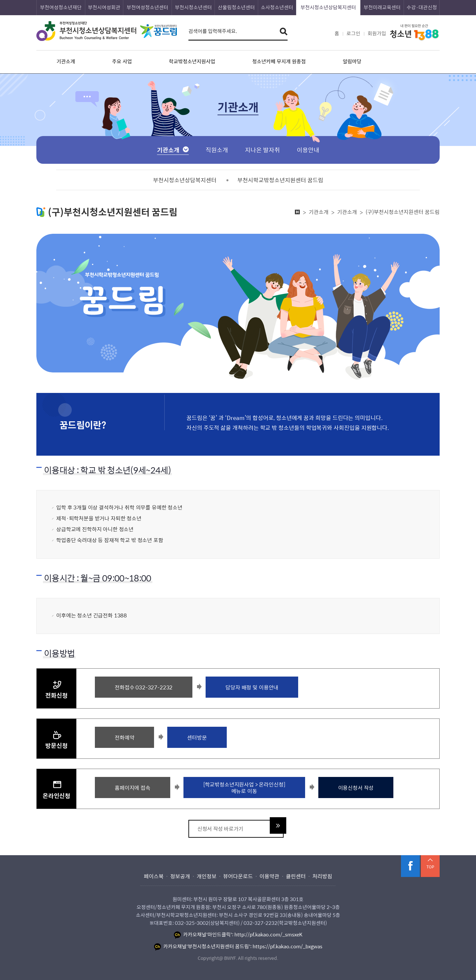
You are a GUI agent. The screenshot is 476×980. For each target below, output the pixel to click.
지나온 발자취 (262, 150)
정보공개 (180, 876)
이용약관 (269, 876)
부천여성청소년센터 (147, 7)
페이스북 (410, 866)
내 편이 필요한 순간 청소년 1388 (415, 33)
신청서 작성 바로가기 (220, 828)
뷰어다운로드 (238, 876)
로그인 (353, 33)
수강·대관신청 (422, 7)
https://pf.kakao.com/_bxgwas (287, 946)
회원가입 (377, 33)
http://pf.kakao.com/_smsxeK (268, 934)
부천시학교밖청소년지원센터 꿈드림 (280, 180)
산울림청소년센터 (236, 7)
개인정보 (207, 876)
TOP (430, 867)
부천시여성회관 (104, 7)
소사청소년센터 (277, 7)
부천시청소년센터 (193, 7)
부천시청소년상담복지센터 (328, 7)
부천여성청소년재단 (61, 7)
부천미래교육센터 (382, 7)
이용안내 (308, 150)
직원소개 (217, 150)
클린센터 (296, 876)
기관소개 (168, 150)
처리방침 (322, 876)
